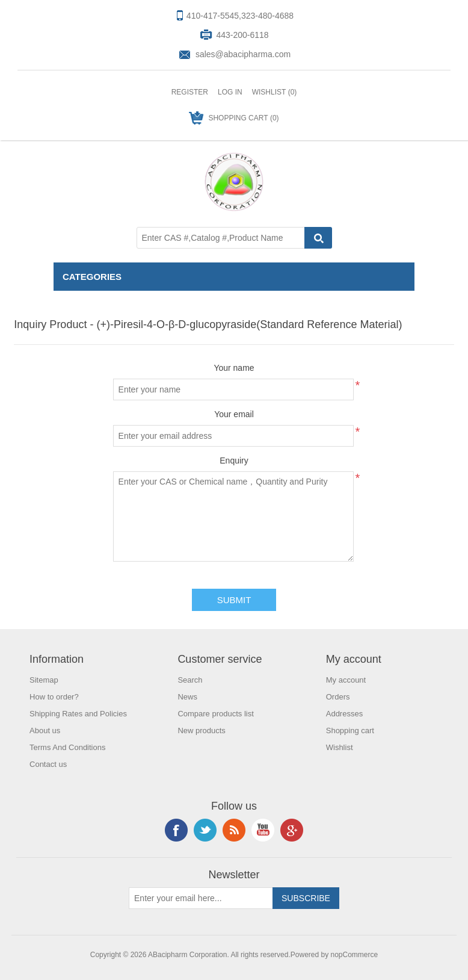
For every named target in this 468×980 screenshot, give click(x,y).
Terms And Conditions (67, 747)
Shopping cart (350, 730)
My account (346, 680)
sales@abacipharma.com (243, 54)
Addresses (344, 714)
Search (190, 680)
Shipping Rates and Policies (78, 714)
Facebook (176, 830)
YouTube (263, 830)
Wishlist (340, 747)
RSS (234, 830)
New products (201, 730)
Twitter (205, 830)
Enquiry (234, 461)
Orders (338, 697)
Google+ (292, 830)
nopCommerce (355, 955)
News (187, 697)
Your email (234, 414)
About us (45, 730)
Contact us (48, 764)
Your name (234, 368)
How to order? (54, 697)
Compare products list (215, 714)
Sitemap (44, 680)
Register (190, 92)
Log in (230, 92)
